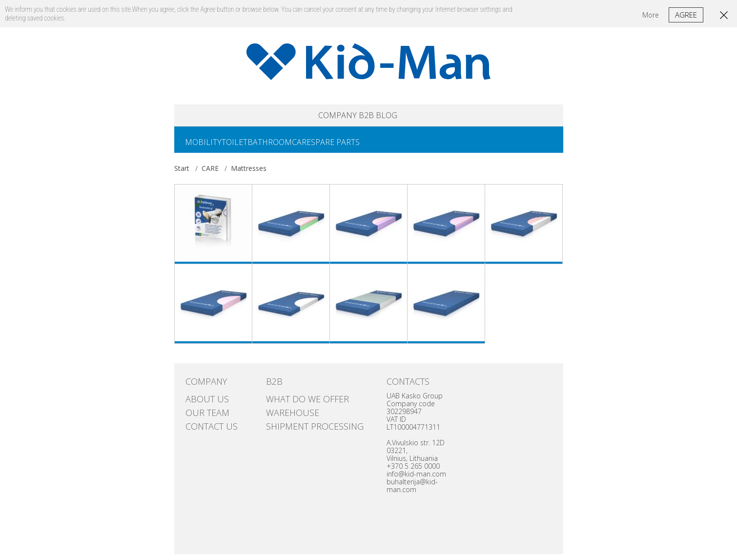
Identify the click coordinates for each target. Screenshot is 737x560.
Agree (686, 15)
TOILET (246, 147)
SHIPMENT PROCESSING (301, 422)
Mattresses (249, 174)
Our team (201, 413)
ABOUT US (201, 403)
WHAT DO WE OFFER (296, 403)
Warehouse (285, 413)
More (651, 15)
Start (182, 174)
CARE (329, 147)
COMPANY (317, 117)
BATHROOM (289, 147)
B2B (369, 117)
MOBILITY (207, 147)
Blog (410, 117)
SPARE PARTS (370, 147)
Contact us (205, 422)
